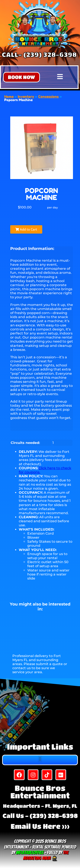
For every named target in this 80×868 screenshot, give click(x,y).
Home (9, 96)
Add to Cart (26, 229)
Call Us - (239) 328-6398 (40, 816)
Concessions (48, 96)
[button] (21, 77)
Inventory (26, 96)
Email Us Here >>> (40, 826)
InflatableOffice (30, 853)
